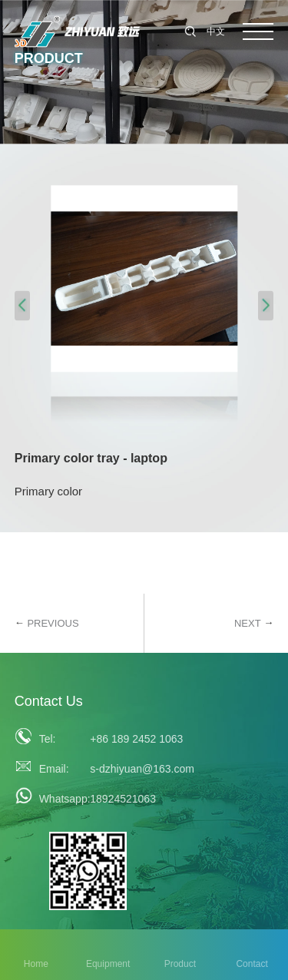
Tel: (48, 739)
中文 (216, 31)
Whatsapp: (61, 799)
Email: (54, 769)
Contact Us (49, 701)
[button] (22, 305)
